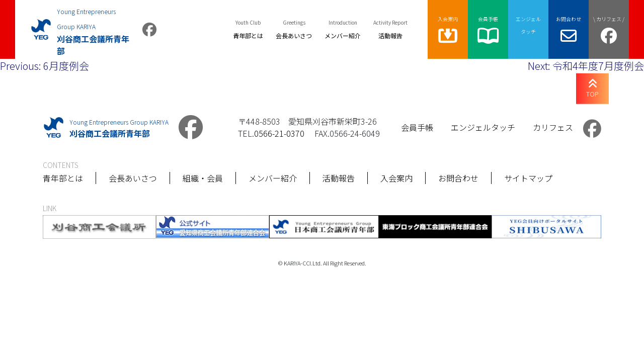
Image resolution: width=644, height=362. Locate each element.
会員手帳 (417, 127)
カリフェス (553, 127)
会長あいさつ (133, 178)
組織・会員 (203, 178)
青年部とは (63, 178)
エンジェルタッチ (483, 127)
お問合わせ (458, 178)
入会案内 (396, 178)
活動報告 (339, 178)
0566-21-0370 (279, 133)
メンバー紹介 (273, 178)
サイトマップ (528, 178)
